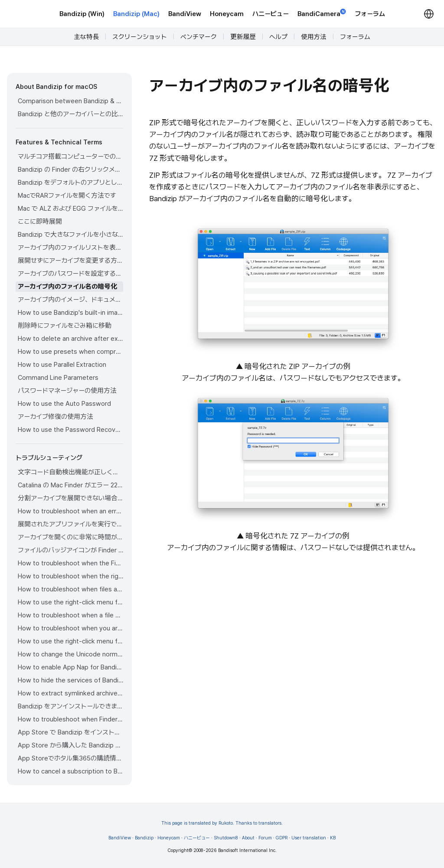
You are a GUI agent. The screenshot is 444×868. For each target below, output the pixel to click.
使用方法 (314, 37)
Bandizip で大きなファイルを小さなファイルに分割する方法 (70, 235)
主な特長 (86, 37)
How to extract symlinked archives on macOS (70, 693)
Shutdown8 (226, 838)
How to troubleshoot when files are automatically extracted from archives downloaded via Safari (70, 589)
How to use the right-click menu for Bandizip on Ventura (70, 602)
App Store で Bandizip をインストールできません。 (70, 732)
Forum (265, 838)
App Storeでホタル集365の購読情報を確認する (70, 758)
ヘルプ (278, 37)
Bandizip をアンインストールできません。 (70, 706)
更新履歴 (243, 37)
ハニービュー (271, 14)
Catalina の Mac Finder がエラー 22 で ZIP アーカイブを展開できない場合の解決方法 (70, 485)
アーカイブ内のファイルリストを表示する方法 (70, 248)
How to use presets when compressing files (70, 352)
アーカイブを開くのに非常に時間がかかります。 (70, 537)
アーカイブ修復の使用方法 (55, 417)
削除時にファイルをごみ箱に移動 (65, 326)
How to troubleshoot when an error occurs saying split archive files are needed (70, 511)
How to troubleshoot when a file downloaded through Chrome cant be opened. (70, 615)
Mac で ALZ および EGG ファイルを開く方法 (70, 209)
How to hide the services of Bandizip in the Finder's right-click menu (70, 680)
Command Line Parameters (58, 378)
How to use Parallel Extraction (62, 365)
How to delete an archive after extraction (70, 339)
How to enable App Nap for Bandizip (70, 667)
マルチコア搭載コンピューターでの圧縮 (70, 157)
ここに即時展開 (40, 222)
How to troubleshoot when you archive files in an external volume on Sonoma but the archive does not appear (70, 628)
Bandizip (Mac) (136, 14)
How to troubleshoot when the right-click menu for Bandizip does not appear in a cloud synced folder (70, 576)
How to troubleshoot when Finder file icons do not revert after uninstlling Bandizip (70, 719)
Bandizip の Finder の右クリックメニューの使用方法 (70, 170)
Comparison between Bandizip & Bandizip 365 (70, 101)
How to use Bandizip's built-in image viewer (70, 313)
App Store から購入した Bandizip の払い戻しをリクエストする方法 (70, 745)
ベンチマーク (199, 37)
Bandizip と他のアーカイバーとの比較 (70, 114)
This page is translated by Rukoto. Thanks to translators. (222, 823)
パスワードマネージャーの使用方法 (67, 391)
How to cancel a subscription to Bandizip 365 (70, 771)
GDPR (282, 838)
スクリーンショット (140, 37)
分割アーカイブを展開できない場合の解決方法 (70, 498)
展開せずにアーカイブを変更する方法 (70, 261)
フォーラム (370, 14)
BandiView (185, 14)
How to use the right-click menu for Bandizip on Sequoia (70, 641)
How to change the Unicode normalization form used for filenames (70, 654)
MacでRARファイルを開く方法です (67, 196)
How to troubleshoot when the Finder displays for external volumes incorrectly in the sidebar (70, 563)
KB (333, 838)
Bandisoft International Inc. (247, 850)
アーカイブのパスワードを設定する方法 (70, 274)
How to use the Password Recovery (70, 430)
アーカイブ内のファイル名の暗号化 (67, 287)
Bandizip (144, 838)
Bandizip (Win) (82, 14)
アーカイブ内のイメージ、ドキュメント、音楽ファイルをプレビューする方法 (70, 300)
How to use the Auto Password (64, 404)
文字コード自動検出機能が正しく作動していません (70, 472)
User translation (309, 838)
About (248, 838)
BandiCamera (322, 13)
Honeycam (227, 14)
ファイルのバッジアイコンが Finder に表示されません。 (70, 550)
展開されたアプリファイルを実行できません (70, 524)
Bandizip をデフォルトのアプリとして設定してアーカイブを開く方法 (70, 183)
